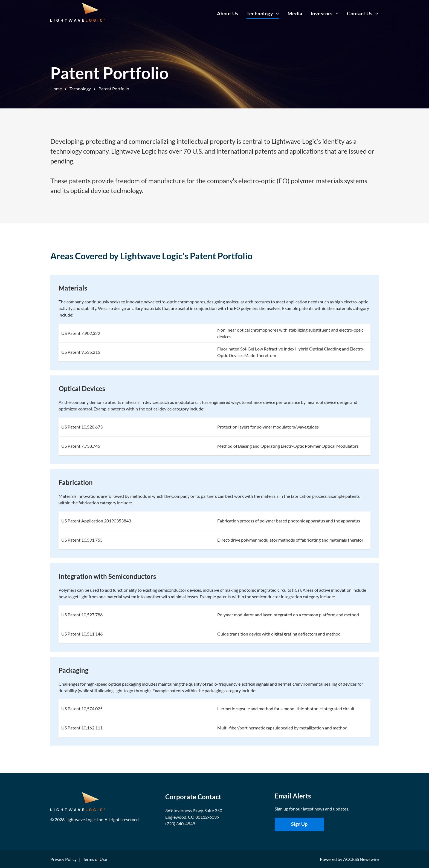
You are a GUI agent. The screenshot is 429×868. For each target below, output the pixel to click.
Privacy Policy (63, 859)
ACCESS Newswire (361, 859)
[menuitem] (224, 13)
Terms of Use (95, 859)
